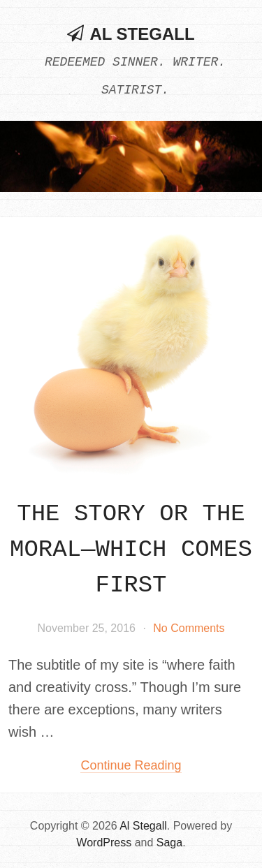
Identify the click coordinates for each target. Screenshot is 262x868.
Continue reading (131, 765)
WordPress (104, 843)
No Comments (189, 628)
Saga (169, 843)
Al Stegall (142, 34)
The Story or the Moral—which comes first (131, 550)
